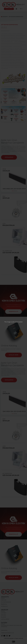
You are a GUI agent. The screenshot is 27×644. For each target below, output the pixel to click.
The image (7, 322)
